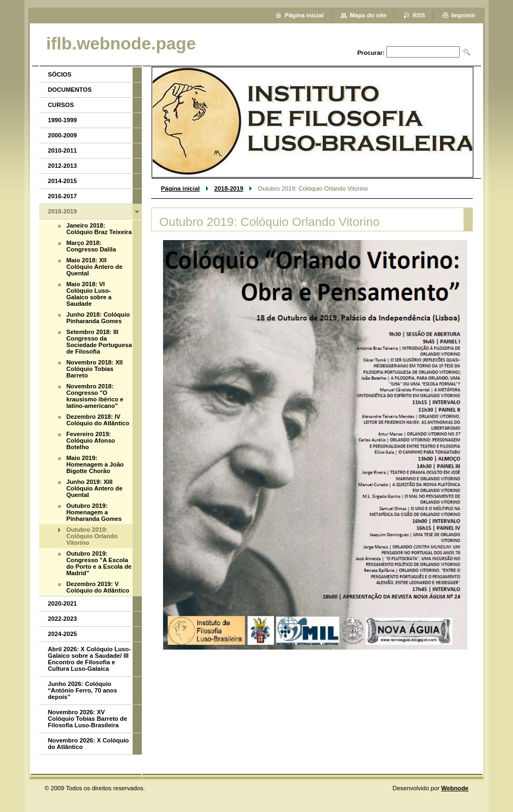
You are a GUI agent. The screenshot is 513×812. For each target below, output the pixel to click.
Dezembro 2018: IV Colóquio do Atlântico (98, 420)
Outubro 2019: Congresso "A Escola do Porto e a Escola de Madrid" (99, 563)
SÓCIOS (60, 74)
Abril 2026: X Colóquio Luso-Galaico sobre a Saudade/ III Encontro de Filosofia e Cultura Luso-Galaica (89, 659)
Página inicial (180, 188)
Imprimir (463, 15)
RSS (419, 15)
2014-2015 (62, 181)
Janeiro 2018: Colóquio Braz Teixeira (99, 229)
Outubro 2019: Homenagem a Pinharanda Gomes (94, 512)
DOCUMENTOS (70, 90)
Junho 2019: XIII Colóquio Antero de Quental (94, 488)
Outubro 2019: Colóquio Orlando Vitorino (92, 536)
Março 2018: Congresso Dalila (91, 246)
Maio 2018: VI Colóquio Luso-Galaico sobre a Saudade (89, 294)
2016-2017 (62, 196)
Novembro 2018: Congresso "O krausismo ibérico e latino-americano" (95, 396)
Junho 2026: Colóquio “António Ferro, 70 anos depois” (82, 690)
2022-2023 (62, 619)
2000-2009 (62, 135)
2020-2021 (62, 603)
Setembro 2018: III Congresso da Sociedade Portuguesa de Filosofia (99, 342)
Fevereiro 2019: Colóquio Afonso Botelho (91, 440)
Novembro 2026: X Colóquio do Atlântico (88, 744)
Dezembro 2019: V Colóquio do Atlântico (98, 587)
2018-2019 (229, 188)
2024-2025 (62, 634)
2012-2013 (62, 166)
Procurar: (371, 53)
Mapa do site (368, 15)
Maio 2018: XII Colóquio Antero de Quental (94, 267)
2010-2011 (62, 150)
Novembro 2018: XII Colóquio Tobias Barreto (95, 369)
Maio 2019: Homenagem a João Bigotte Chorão (95, 464)
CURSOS (61, 105)
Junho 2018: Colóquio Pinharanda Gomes (98, 318)
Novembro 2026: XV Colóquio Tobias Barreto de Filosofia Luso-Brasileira (87, 719)
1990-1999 (62, 120)
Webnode (455, 788)
